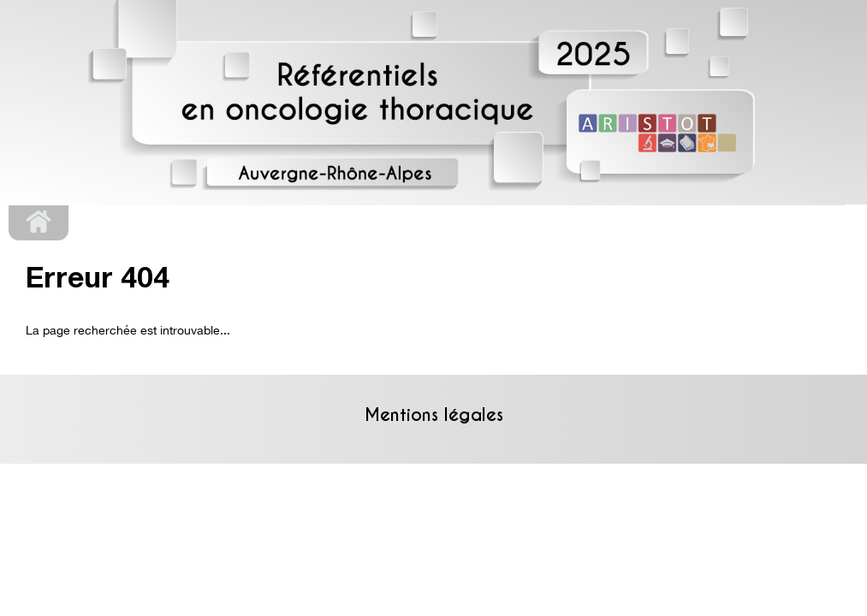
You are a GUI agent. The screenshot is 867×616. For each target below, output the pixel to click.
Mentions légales (434, 415)
